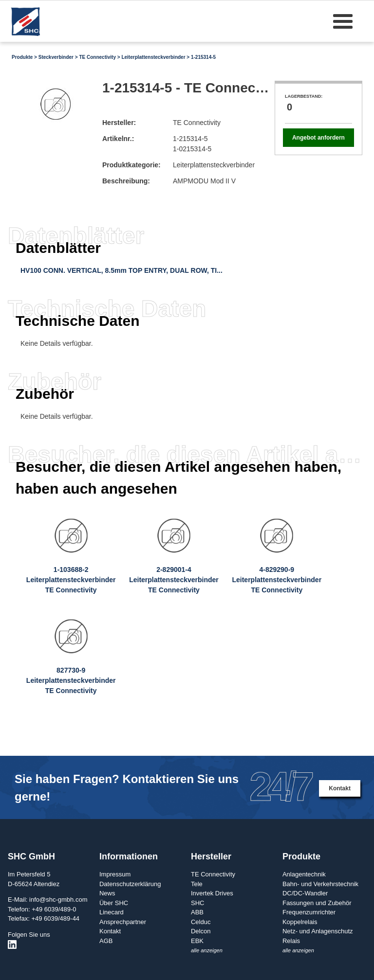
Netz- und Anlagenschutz (318, 931)
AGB (106, 941)
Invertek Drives (212, 893)
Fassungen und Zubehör (317, 903)
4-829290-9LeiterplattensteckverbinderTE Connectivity (277, 580)
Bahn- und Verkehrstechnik (320, 884)
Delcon (201, 931)
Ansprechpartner (123, 922)
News (107, 893)
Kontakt (340, 788)
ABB (197, 912)
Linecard (112, 912)
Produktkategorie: (131, 165)
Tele (197, 884)
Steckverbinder (56, 57)
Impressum (115, 874)
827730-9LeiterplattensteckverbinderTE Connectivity (71, 680)
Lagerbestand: (304, 96)
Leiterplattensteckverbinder (153, 57)
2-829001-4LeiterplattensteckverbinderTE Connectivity (174, 580)
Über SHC (114, 903)
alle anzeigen (207, 950)
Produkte (22, 57)
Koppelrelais (300, 922)
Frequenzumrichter (309, 912)
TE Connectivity (97, 57)
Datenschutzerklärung (130, 884)
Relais (291, 941)
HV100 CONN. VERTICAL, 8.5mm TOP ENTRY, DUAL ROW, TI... (122, 270)
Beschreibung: (126, 181)
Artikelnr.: (118, 139)
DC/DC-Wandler (305, 893)
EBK (197, 941)
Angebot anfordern (318, 138)
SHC (197, 903)
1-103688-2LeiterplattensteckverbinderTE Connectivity (71, 580)
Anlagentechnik (304, 874)
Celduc (201, 922)
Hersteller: (119, 123)
